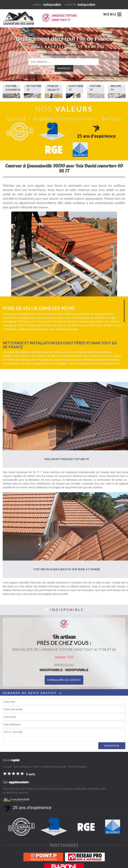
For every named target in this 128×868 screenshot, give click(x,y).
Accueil (8, 767)
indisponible (47, 5)
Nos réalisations (23, 767)
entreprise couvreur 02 (37, 789)
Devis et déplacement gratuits (50, 767)
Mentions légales (78, 767)
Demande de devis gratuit (32, 693)
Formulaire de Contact (64, 680)
